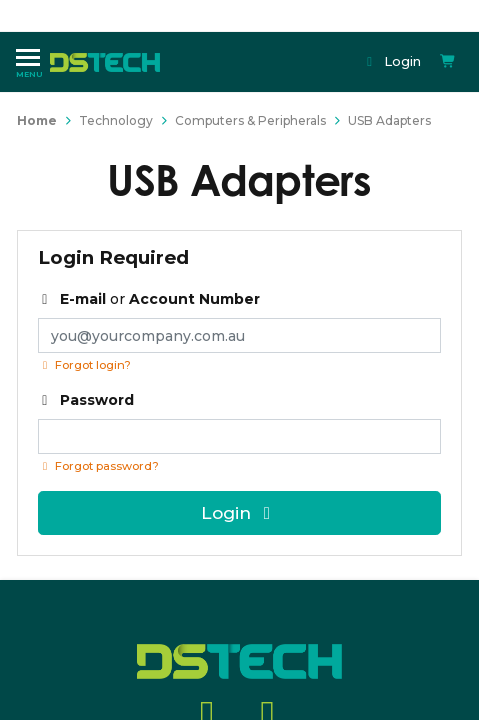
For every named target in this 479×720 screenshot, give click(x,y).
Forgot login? (84, 365)
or (149, 299)
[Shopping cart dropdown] (448, 61)
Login (392, 61)
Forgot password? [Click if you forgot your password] (98, 466)
